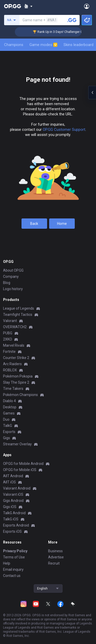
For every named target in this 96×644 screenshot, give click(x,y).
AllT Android (13, 476)
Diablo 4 (9, 401)
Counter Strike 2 (16, 358)
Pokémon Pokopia (18, 376)
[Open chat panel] (92, 93)
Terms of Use (14, 557)
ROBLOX (10, 370)
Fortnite (9, 352)
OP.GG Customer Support (64, 130)
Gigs (7, 438)
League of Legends (19, 308)
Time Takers (13, 389)
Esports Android (16, 525)
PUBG (8, 333)
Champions (14, 45)
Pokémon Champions (20, 395)
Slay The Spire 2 (16, 382)
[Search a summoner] (72, 20)
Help (7, 563)
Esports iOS (12, 531)
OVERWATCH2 (15, 327)
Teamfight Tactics (18, 315)
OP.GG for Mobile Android (23, 464)
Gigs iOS (10, 507)
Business (55, 551)
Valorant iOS (13, 494)
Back (34, 224)
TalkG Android (14, 513)
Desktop (10, 407)
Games (9, 413)
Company (11, 277)
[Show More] (28, 6)
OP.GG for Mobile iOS (20, 470)
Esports (9, 432)
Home (62, 224)
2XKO (8, 339)
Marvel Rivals (14, 345)
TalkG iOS (11, 519)
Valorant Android (17, 488)
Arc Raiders (12, 364)
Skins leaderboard (78, 45)
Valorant (10, 321)
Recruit (54, 563)
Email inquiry (13, 569)
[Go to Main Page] (13, 6)
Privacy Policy (15, 551)
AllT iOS (9, 482)
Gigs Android (13, 501)
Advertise (56, 557)
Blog (7, 283)
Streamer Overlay (17, 444)
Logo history (13, 289)
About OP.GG (13, 270)
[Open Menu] (87, 6)
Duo (6, 419)
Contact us (12, 576)
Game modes (43, 45)
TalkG (8, 426)
